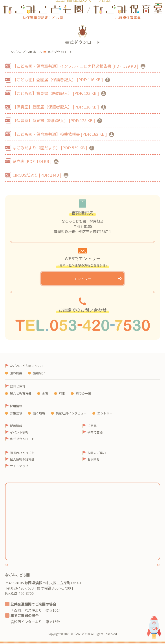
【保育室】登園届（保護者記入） (59, 107)
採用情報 (16, 406)
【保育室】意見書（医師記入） (57, 120)
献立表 (36, 161)
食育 (45, 393)
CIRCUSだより (40, 175)
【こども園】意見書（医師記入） (59, 93)
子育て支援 (95, 432)
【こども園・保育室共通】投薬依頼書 (63, 134)
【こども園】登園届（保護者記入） (61, 80)
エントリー (82, 279)
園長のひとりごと (22, 453)
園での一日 (83, 393)
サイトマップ (19, 466)
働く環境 (39, 413)
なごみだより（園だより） (53, 148)
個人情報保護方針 (22, 459)
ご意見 (92, 426)
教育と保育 (18, 386)
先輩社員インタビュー (71, 413)
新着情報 (16, 426)
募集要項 (16, 413)
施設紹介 (39, 373)
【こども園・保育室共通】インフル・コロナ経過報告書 (79, 66)
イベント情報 (19, 432)
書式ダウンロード (22, 439)
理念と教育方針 (21, 393)
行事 (62, 393)
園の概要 (16, 373)
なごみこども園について (27, 366)
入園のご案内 (97, 453)
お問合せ (93, 459)
